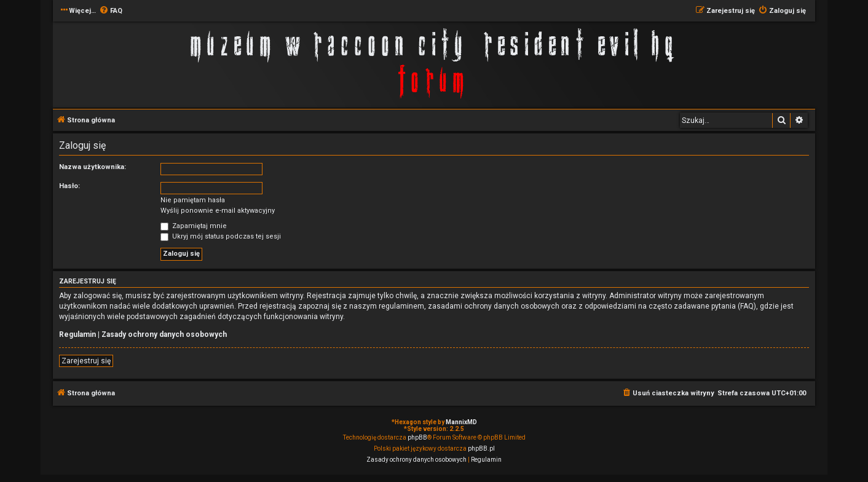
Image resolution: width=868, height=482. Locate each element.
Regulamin (77, 334)
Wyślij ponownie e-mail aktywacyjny (218, 211)
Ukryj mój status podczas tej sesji (221, 236)
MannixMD (461, 422)
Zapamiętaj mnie (194, 226)
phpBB (417, 437)
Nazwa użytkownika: (93, 167)
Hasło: (69, 186)
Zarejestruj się (86, 361)
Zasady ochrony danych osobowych (164, 334)
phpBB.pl (481, 448)
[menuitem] (111, 11)
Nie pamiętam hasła (193, 200)
